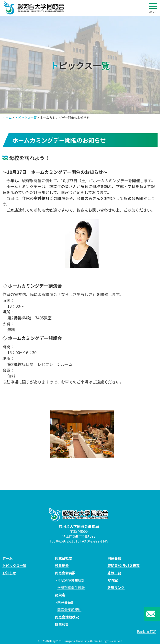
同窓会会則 (66, 602)
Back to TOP (147, 632)
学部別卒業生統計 (71, 588)
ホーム (7, 118)
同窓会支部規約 (69, 610)
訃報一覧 (114, 573)
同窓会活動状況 (67, 617)
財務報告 (62, 624)
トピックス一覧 (26, 118)
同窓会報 (114, 558)
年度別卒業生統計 (71, 580)
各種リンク (116, 588)
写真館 (113, 580)
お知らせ (9, 573)
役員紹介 (62, 565)
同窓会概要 (64, 558)
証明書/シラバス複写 (123, 565)
